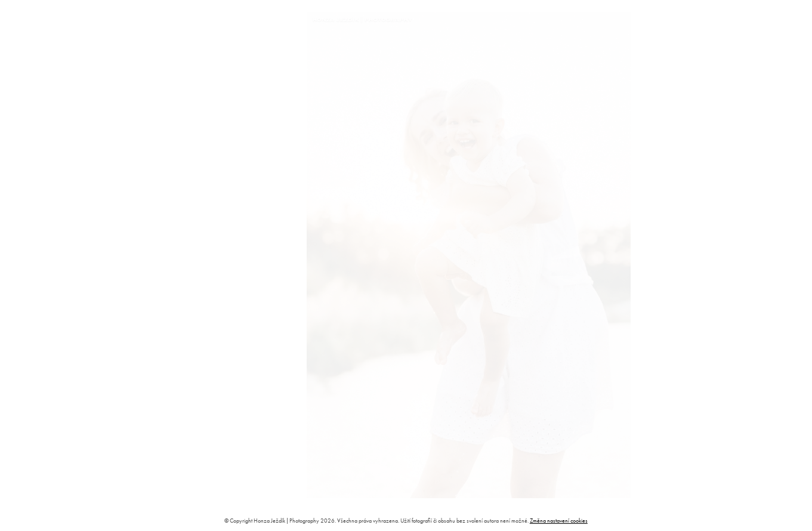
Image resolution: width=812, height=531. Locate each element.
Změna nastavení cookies (559, 521)
